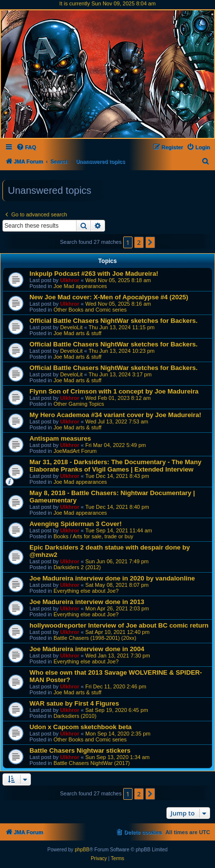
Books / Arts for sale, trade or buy (94, 536)
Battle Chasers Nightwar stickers (80, 750)
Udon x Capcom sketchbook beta (81, 727)
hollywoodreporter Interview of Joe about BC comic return (119, 625)
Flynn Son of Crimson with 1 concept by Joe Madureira (114, 391)
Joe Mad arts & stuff (78, 333)
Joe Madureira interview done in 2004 (87, 649)
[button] (150, 242)
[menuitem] (26, 147)
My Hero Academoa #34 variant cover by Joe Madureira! (115, 415)
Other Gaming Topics (79, 404)
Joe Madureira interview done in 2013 (87, 602)
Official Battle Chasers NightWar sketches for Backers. (114, 321)
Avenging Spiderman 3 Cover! (76, 524)
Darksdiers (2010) (75, 716)
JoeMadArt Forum (75, 451)
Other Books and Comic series (90, 310)
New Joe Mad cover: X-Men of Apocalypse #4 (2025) (109, 297)
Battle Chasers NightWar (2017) (92, 763)
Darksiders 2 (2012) (77, 567)
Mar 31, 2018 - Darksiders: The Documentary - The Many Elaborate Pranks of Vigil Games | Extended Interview (115, 466)
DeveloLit (71, 327)
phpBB (82, 850)
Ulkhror (69, 280)
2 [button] (139, 242)
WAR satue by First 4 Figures (74, 703)
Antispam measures (60, 438)
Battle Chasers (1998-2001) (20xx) (95, 638)
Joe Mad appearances (80, 286)
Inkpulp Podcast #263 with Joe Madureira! (94, 274)
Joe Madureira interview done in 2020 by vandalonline (112, 578)
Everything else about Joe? (86, 591)
